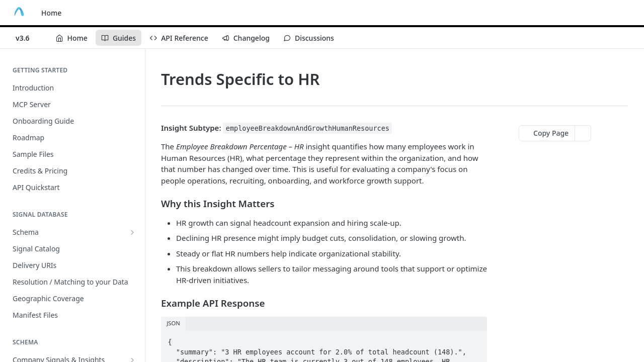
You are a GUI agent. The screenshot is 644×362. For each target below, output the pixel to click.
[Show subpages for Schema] (132, 232)
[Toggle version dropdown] (29, 38)
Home (51, 13)
